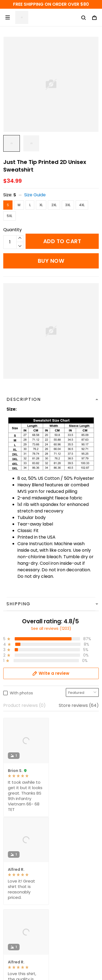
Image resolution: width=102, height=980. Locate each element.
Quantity (13, 230)
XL (41, 205)
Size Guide (35, 195)
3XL (68, 205)
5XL (10, 216)
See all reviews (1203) (51, 628)
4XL (82, 205)
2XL (54, 205)
